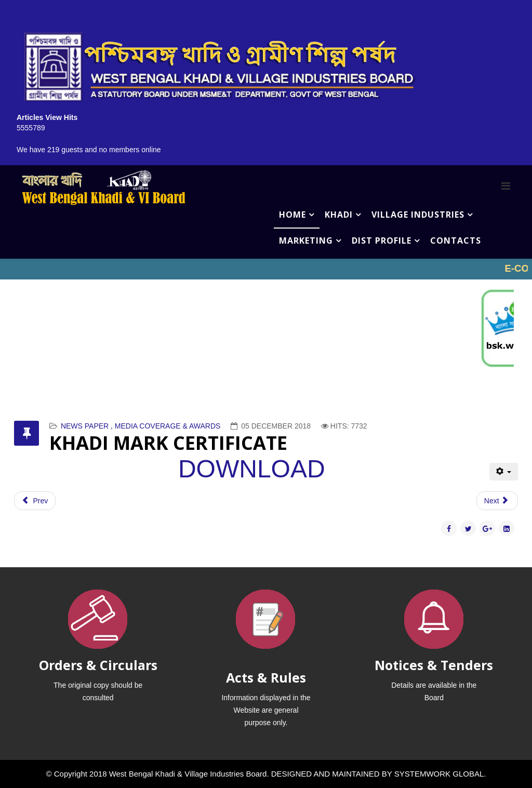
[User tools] (504, 472)
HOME (292, 215)
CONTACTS (456, 241)
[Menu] (506, 186)
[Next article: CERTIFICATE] (497, 501)
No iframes (266, 269)
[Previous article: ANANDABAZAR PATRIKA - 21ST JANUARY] (35, 501)
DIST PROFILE (382, 241)
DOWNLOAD (252, 469)
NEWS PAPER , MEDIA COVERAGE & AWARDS (141, 426)
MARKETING (306, 241)
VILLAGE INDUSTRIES (418, 215)
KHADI (339, 215)
